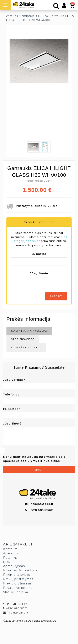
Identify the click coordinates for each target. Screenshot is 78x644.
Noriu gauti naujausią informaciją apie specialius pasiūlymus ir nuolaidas (34, 459)
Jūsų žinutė (39, 273)
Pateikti (56, 296)
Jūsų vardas (13, 380)
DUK (6, 562)
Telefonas (11, 394)
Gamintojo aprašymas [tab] (29, 331)
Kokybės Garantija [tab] (26, 347)
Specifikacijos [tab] (23, 339)
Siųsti (39, 470)
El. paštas (39, 254)
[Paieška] (56, 7)
